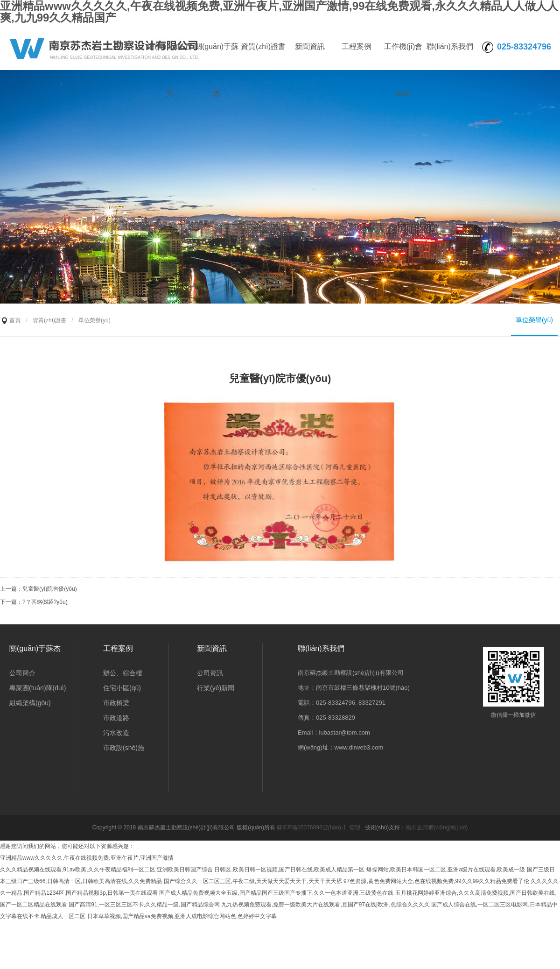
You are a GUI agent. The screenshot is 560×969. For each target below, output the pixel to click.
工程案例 (357, 46)
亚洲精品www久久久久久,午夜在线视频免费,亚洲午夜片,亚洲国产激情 (87, 858)
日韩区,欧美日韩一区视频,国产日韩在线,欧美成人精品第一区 (289, 870)
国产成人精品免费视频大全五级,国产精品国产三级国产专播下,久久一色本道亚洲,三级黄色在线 (276, 893)
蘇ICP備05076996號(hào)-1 (311, 828)
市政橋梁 (116, 703)
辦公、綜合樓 (123, 673)
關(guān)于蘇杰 (217, 56)
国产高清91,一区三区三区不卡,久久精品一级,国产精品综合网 (144, 905)
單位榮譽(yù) (534, 320)
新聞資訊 (310, 46)
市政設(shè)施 (124, 748)
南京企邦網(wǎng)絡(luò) (437, 828)
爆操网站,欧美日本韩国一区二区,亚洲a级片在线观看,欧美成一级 (446, 870)
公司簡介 (22, 673)
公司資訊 (210, 673)
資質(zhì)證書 (263, 46)
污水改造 (116, 733)
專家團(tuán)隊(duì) (38, 688)
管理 (355, 828)
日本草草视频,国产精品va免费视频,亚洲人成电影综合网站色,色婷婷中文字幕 (182, 916)
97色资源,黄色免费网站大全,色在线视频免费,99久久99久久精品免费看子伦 (436, 881)
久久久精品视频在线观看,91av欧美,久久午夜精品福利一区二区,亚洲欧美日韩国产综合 (106, 870)
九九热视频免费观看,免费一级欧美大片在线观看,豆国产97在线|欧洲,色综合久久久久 (325, 905)
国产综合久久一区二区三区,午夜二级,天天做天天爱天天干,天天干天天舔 (253, 881)
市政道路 (116, 718)
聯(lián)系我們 (450, 46)
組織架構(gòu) (30, 703)
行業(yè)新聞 (216, 688)
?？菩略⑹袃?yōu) (45, 602)
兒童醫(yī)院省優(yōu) (50, 589)
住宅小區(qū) (122, 688)
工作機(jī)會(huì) (403, 56)
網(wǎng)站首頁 (170, 56)
